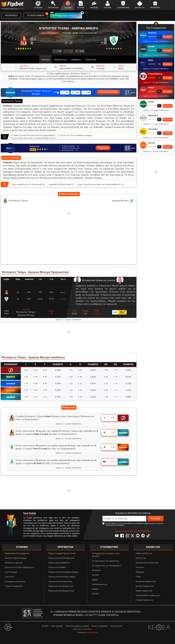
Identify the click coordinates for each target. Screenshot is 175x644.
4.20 (45, 377)
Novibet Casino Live (145, 586)
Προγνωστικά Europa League (62, 577)
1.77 (115, 370)
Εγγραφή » (168, 37)
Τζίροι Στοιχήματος (14, 586)
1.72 (115, 390)
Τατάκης (99, 280)
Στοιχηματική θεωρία (15, 582)
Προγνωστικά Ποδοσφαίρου (61, 558)
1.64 (71, 397)
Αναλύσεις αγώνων (14, 563)
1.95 (57, 51)
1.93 (26, 383)
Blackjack (140, 572)
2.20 (80, 397)
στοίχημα (21, 9)
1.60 (71, 377)
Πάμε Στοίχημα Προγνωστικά (62, 553)
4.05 (45, 383)
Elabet (151, 60)
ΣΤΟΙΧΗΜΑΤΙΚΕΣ (109, 547)
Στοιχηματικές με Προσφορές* (106, 566)
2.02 (106, 383)
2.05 (106, 390)
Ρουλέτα (140, 567)
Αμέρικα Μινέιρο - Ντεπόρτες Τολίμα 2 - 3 (73, 74)
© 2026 (45, 626)
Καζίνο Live (141, 558)
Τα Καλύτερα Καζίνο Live (147, 563)
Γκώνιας (111, 280)
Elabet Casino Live (144, 591)
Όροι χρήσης (57, 626)
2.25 (80, 370)
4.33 (45, 390)
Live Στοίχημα (11, 572)
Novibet (151, 46)
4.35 (80, 51)
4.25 (45, 397)
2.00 (106, 377)
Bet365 (151, 102)
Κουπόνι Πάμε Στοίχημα (16, 558)
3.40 (69, 51)
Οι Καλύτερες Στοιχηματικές (106, 561)
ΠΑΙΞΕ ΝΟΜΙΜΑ (108, 92)
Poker (138, 577)
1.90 (26, 377)
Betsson (151, 143)
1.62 (71, 370)
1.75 (115, 377)
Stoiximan (152, 33)
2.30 (80, 377)
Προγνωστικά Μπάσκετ (59, 563)
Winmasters (153, 115)
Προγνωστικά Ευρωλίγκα (60, 582)
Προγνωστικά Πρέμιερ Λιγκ (61, 591)
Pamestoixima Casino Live (148, 595)
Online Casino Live (144, 553)
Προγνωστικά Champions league (63, 572)
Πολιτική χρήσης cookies (77, 626)
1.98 (106, 370)
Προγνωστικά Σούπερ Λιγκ (61, 586)
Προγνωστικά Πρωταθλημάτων (19, 567)
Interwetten (153, 129)
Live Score (9, 577)
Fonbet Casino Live (144, 600)
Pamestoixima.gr (155, 74)
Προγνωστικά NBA (57, 567)
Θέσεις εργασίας (100, 626)
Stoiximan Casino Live (146, 582)
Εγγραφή (103, 148)
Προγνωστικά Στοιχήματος (17, 553)
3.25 (35, 370)
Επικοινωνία (116, 626)
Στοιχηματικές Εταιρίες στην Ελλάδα (106, 555)
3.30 (35, 390)
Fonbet (151, 88)
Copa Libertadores (50, 33)
